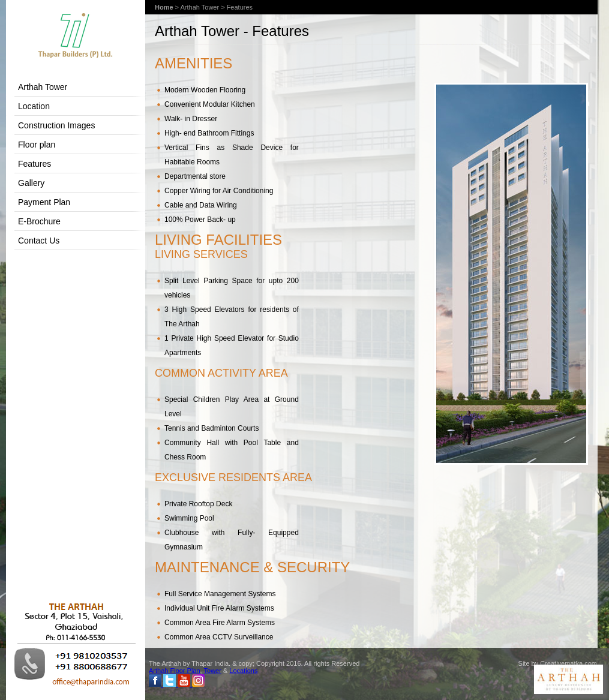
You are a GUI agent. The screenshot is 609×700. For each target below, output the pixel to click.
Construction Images (56, 125)
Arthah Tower (43, 87)
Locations (243, 671)
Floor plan (37, 145)
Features (34, 164)
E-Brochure (39, 221)
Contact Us (39, 241)
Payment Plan (44, 202)
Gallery (31, 183)
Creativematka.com (568, 663)
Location (34, 106)
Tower (213, 671)
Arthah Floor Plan (175, 671)
